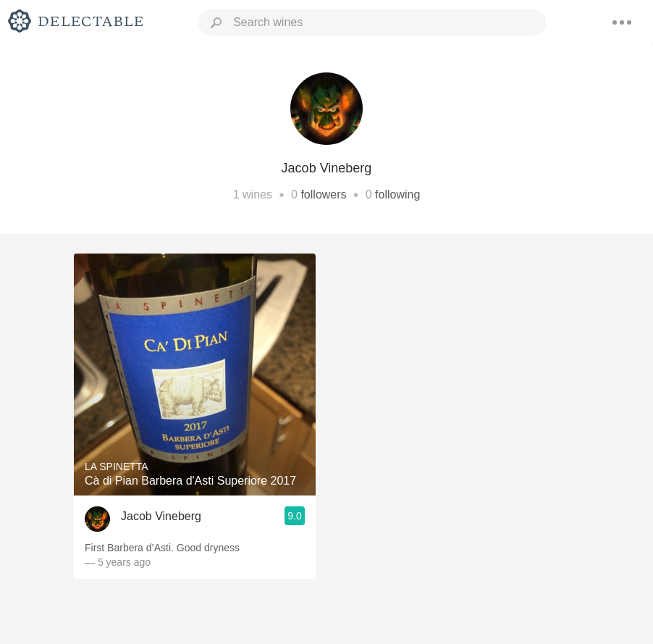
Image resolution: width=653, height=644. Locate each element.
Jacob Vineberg (161, 516)
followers (323, 195)
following (397, 195)
